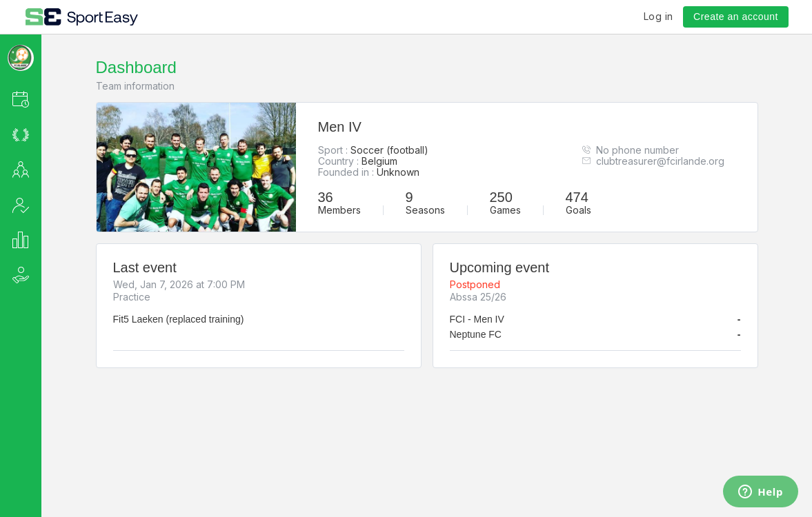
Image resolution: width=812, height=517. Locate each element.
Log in (658, 16)
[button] (39, 99)
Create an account (736, 17)
